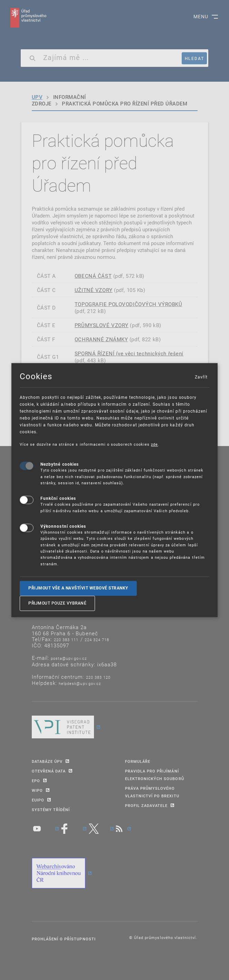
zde (154, 444)
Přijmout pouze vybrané (57, 603)
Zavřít (201, 377)
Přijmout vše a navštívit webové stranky (78, 588)
